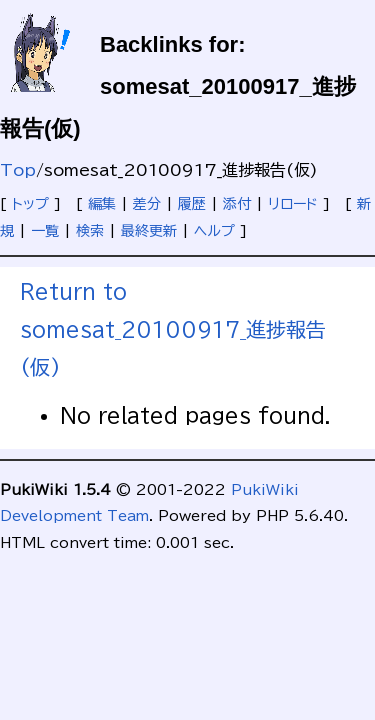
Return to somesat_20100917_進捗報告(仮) (173, 329)
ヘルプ (214, 231)
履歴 (192, 204)
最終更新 (149, 231)
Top (18, 170)
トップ (30, 204)
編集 (102, 204)
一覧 (45, 231)
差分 (147, 204)
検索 (90, 231)
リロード (293, 204)
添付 (237, 204)
